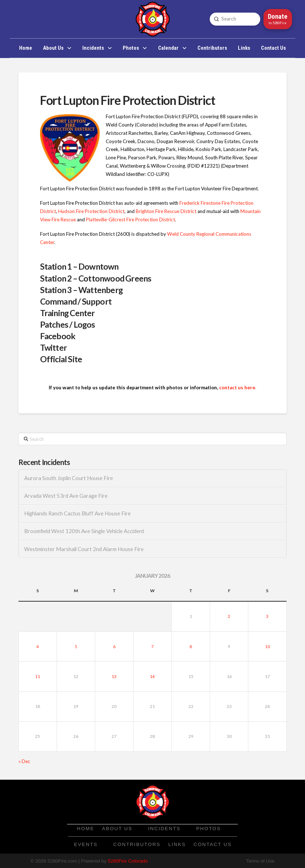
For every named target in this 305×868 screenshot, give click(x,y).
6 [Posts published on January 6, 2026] (114, 646)
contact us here (237, 387)
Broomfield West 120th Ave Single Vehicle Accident (84, 531)
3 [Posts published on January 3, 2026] (267, 616)
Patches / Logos (68, 324)
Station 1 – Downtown (79, 266)
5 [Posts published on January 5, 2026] (76, 646)
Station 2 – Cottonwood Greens (96, 278)
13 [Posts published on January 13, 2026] (114, 676)
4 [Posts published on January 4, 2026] (38, 646)
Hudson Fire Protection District (91, 211)
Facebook (58, 336)
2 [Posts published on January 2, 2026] (229, 616)
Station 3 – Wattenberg (81, 290)
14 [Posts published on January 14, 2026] (152, 676)
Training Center (67, 313)
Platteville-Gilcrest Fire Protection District (130, 220)
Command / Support (76, 301)
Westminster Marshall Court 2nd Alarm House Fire (84, 549)
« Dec (24, 761)
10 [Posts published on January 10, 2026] (267, 646)
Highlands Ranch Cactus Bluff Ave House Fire (77, 513)
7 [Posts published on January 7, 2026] (152, 646)
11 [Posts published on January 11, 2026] (38, 676)
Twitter (53, 347)
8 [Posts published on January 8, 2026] (191, 646)
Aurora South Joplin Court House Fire (69, 478)
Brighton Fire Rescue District (166, 211)
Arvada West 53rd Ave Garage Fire (66, 496)
